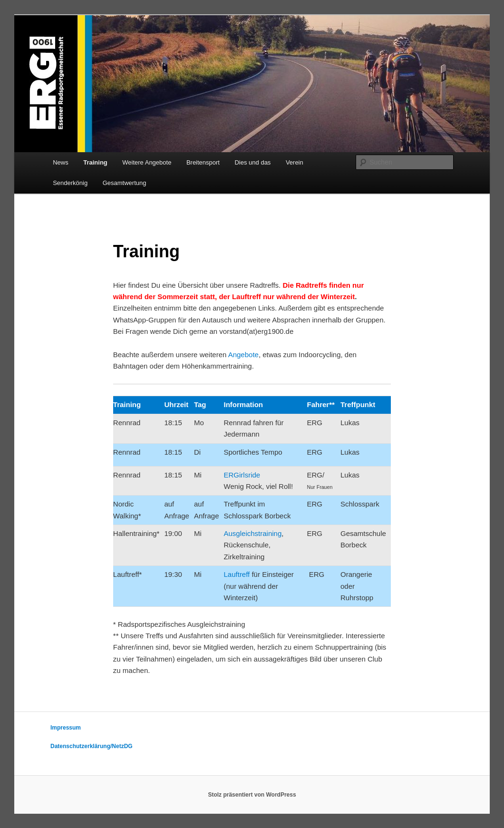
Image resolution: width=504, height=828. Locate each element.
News (61, 162)
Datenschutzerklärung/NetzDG (92, 746)
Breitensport (203, 162)
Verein (295, 162)
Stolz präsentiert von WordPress (252, 795)
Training (95, 162)
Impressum (66, 728)
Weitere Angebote (147, 162)
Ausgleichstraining (253, 533)
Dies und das (252, 162)
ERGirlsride (242, 475)
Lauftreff (238, 574)
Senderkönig (70, 183)
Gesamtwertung (125, 183)
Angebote (243, 355)
